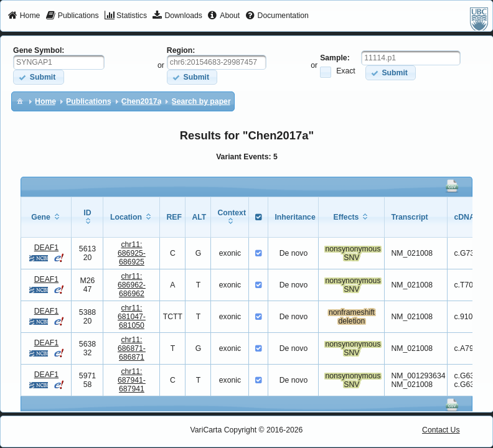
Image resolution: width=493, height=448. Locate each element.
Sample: (335, 58)
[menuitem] (24, 16)
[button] (38, 77)
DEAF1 (46, 248)
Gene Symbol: (39, 50)
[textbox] (59, 62)
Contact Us (441, 430)
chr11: (132, 253)
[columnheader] (46, 217)
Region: (181, 50)
